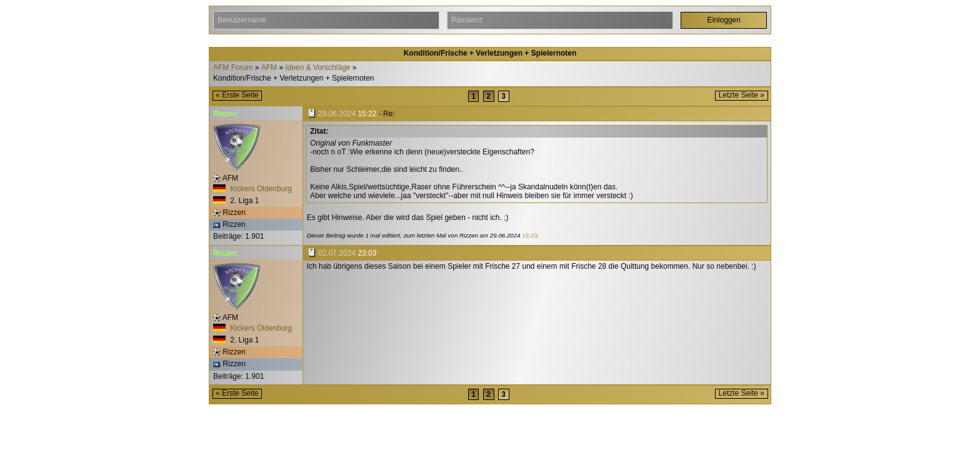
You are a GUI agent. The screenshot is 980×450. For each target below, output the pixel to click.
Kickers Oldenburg (252, 189)
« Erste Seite (237, 95)
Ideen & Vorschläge (317, 68)
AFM (269, 68)
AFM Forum (233, 68)
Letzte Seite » (742, 95)
